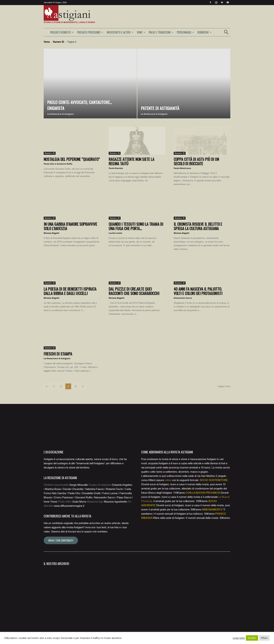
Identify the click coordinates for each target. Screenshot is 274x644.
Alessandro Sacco (183, 298)
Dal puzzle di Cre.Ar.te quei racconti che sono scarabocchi (134, 291)
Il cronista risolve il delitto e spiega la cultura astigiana (198, 226)
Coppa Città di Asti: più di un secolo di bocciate (196, 161)
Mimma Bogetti (52, 233)
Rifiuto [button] (264, 638)
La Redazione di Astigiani (61, 114)
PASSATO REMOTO (62, 32)
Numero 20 (58, 42)
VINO (141, 32)
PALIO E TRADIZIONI (161, 32)
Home (47, 42)
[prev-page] (47, 386)
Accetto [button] (252, 638)
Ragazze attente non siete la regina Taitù (131, 161)
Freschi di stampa (58, 354)
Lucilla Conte (115, 233)
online (168, 480)
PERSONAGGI (185, 32)
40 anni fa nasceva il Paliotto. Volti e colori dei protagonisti (198, 291)
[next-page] (83, 386)
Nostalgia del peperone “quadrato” (72, 159)
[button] (226, 33)
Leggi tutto (239, 638)
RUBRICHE (205, 32)
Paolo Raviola (116, 168)
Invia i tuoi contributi (61, 540)
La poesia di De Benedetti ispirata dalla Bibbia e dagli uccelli (70, 291)
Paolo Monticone (182, 168)
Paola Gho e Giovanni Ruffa (58, 164)
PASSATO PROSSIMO (90, 32)
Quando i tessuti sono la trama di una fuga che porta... (136, 226)
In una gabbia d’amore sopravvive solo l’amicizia (70, 226)
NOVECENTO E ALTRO (120, 32)
